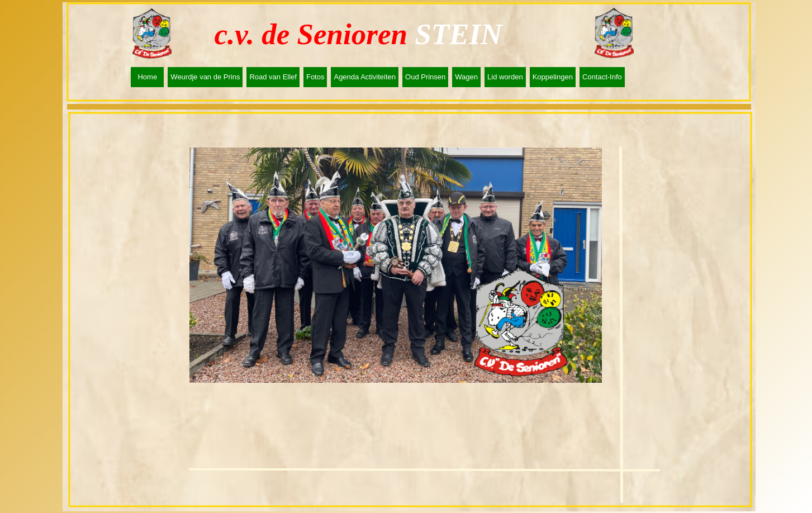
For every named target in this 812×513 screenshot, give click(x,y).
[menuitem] (149, 77)
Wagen (466, 77)
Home (147, 77)
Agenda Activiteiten (365, 77)
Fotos (315, 77)
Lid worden (505, 77)
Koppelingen (553, 77)
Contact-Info (602, 77)
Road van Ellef (273, 77)
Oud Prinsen (425, 77)
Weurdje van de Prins (205, 77)
